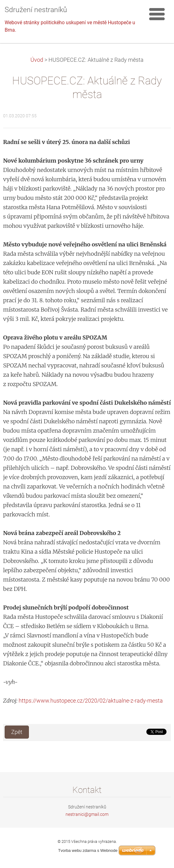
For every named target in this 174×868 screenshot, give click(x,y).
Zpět (17, 732)
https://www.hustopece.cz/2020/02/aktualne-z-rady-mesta (91, 701)
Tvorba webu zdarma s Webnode (88, 850)
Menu (157, 14)
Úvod (37, 60)
